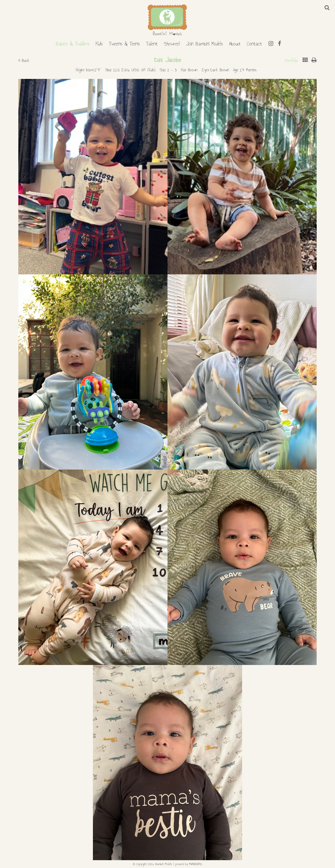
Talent (152, 43)
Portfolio (291, 60)
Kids (99, 43)
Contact (254, 43)
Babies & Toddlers (72, 43)
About (235, 43)
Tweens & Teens (124, 43)
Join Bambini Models (204, 43)
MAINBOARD (196, 864)
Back (24, 60)
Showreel (172, 43)
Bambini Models (167, 20)
